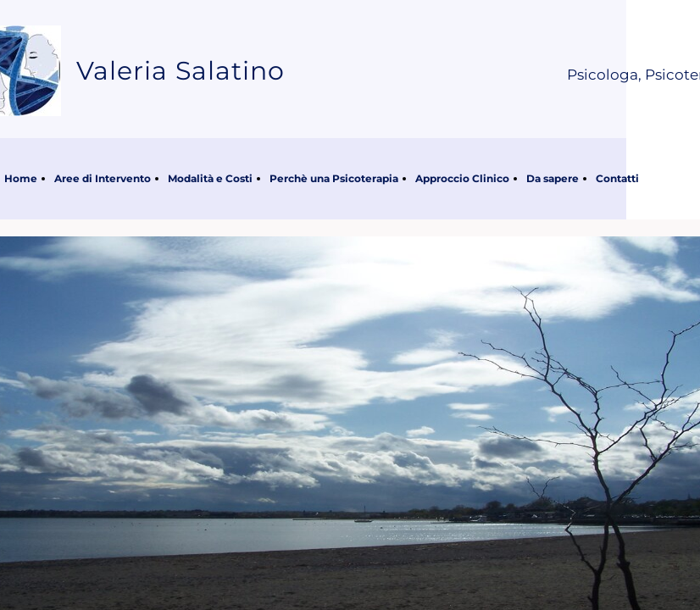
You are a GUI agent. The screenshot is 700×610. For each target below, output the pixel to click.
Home (21, 178)
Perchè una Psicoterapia (334, 178)
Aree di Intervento (103, 178)
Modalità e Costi (210, 178)
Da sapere (553, 178)
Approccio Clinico (462, 178)
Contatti (617, 178)
